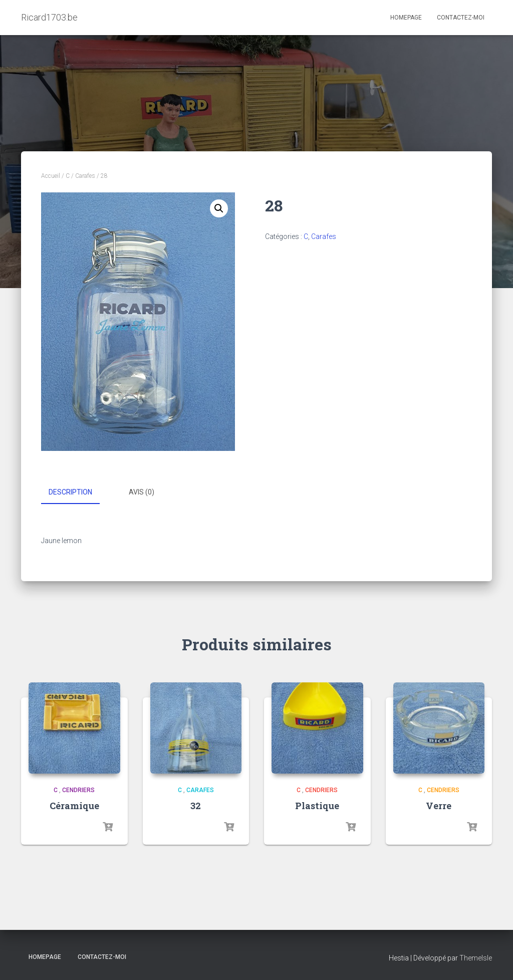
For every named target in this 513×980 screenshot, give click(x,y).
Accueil (51, 176)
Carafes (85, 176)
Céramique (74, 805)
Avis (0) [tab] (142, 492)
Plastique (317, 805)
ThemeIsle (476, 957)
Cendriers (78, 790)
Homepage (406, 18)
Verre (439, 805)
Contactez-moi (461, 18)
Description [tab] (70, 492)
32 (196, 805)
